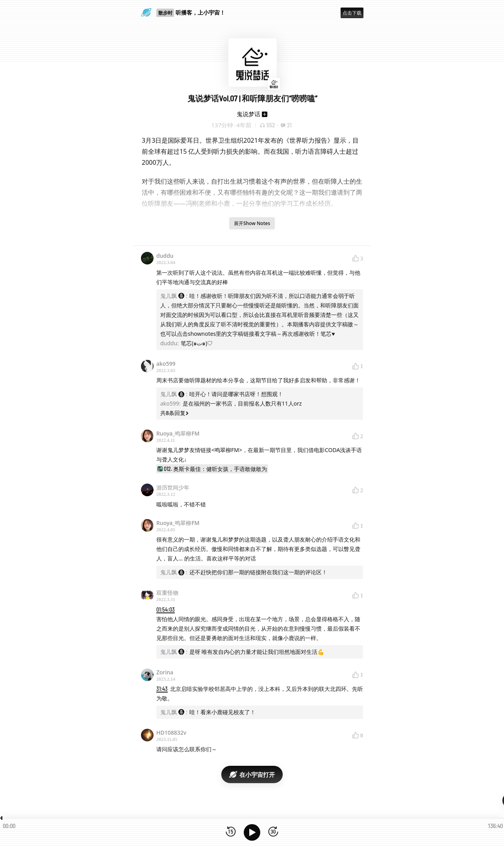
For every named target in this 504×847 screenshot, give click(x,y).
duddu (165, 256)
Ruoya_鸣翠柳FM (178, 433)
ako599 (166, 364)
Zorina (165, 672)
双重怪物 (167, 593)
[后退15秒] (231, 832)
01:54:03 (166, 610)
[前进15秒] (273, 832)
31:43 (162, 689)
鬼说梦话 (248, 114)
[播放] (252, 832)
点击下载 (352, 13)
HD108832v (171, 733)
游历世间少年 (173, 487)
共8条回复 (174, 413)
